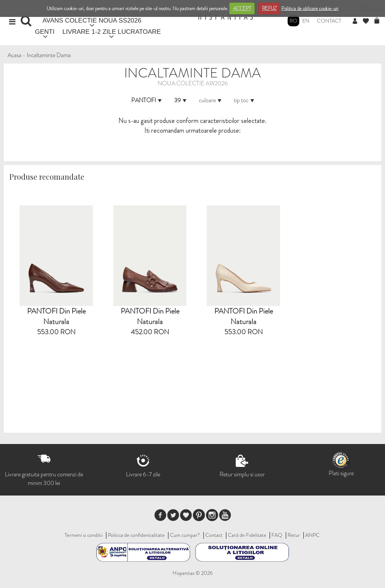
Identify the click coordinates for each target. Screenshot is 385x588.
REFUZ (269, 8)
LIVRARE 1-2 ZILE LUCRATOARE (112, 32)
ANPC (312, 535)
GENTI (45, 32)
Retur (294, 535)
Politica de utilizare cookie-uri (310, 8)
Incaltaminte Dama (49, 55)
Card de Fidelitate (247, 535)
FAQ (277, 535)
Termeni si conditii (84, 535)
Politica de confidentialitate (136, 535)
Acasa (14, 55)
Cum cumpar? (185, 535)
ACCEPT (242, 8)
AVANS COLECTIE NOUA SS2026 (92, 20)
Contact (329, 21)
